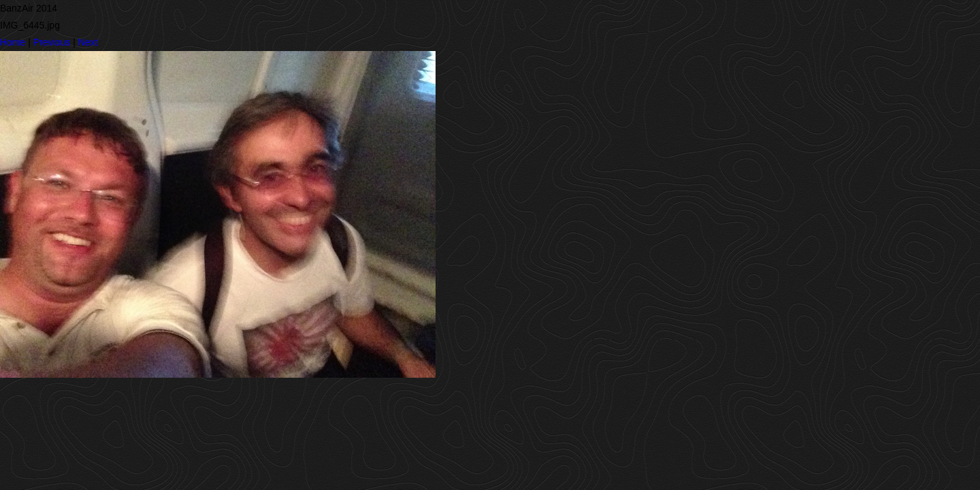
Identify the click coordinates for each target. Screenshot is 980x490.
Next (88, 42)
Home (13, 42)
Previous (52, 42)
